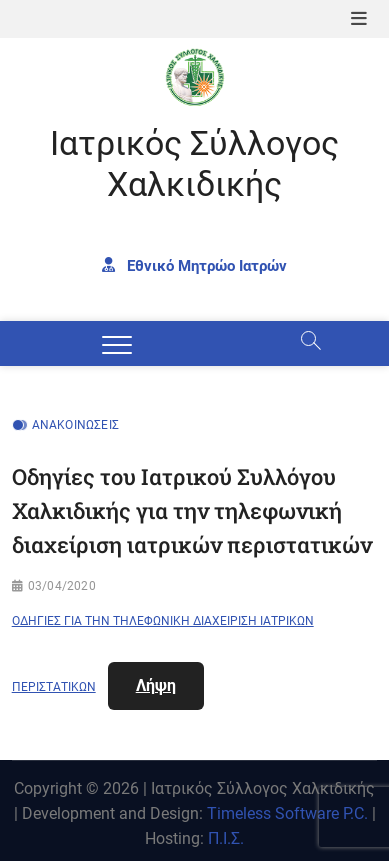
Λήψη (156, 685)
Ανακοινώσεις (75, 425)
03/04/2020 (62, 586)
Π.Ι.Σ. (226, 838)
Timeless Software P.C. (287, 813)
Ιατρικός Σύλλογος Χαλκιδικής (194, 164)
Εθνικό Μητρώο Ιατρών (194, 265)
